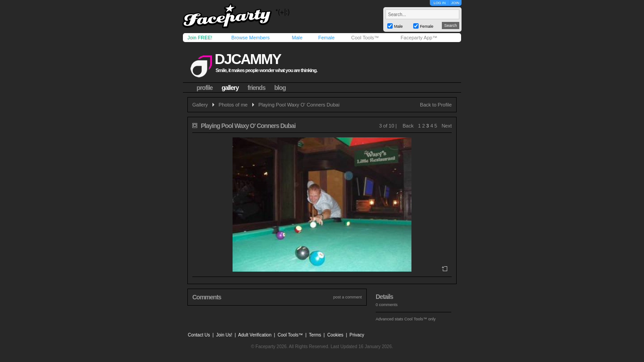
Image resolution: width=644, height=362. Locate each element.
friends (257, 88)
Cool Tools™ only (420, 319)
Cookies (335, 335)
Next (447, 126)
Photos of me (233, 105)
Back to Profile (436, 105)
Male (297, 38)
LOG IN (439, 3)
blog (280, 88)
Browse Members (250, 38)
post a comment (347, 297)
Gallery (200, 105)
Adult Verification (255, 335)
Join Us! (224, 335)
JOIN (455, 3)
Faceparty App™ (419, 38)
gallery (230, 88)
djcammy (248, 59)
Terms (315, 335)
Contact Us (199, 335)
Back (408, 126)
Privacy (357, 335)
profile (205, 88)
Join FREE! (200, 38)
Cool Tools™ (365, 38)
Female (326, 38)
